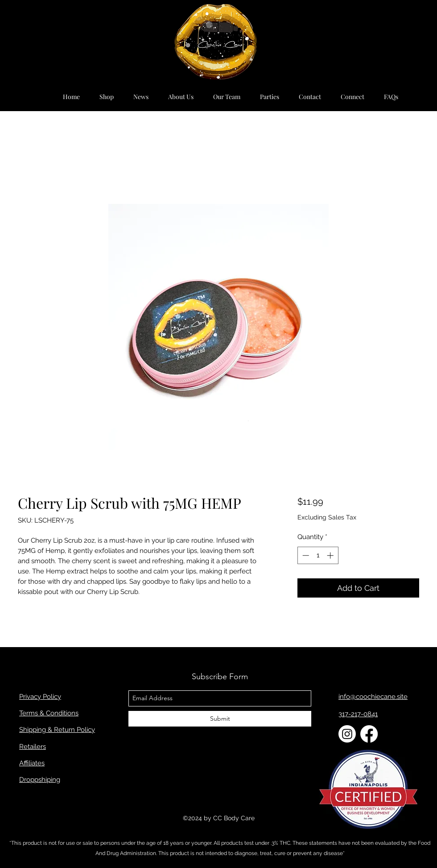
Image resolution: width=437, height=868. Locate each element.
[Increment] (331, 555)
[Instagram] (347, 734)
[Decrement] (305, 555)
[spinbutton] (318, 555)
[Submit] (220, 719)
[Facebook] (369, 734)
